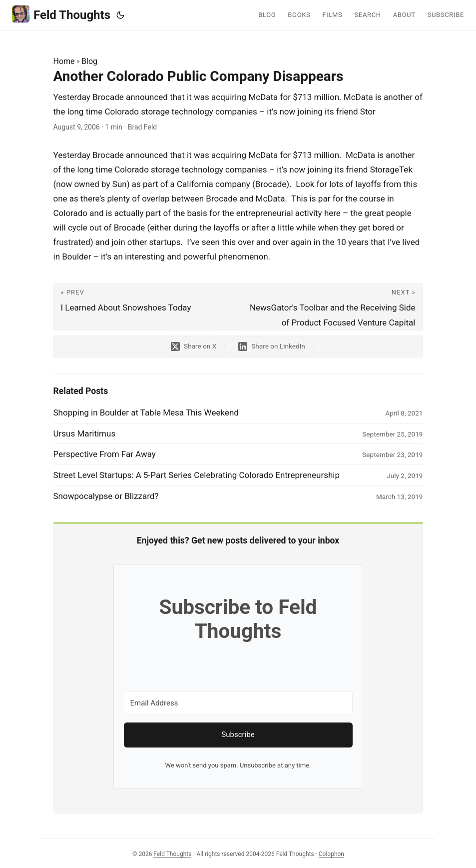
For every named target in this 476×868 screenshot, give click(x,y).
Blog (89, 61)
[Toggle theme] (120, 15)
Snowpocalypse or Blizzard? (106, 496)
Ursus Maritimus (85, 433)
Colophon (331, 854)
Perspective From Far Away (105, 454)
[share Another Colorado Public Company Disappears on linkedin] (272, 346)
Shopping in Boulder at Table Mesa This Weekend (146, 412)
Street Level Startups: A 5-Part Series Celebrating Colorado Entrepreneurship (197, 475)
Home (64, 61)
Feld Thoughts (61, 14)
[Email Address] (238, 703)
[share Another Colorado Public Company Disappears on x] (194, 346)
